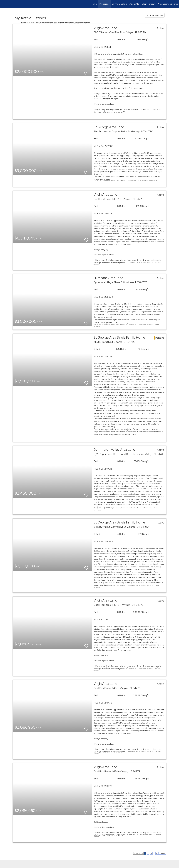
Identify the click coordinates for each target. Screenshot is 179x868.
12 (157, 853)
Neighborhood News (168, 4)
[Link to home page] (3, 4)
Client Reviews (149, 4)
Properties (104, 4)
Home (94, 4)
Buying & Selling (119, 4)
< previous (138, 853)
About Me (134, 4)
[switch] (86, 72)
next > (163, 853)
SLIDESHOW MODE (155, 15)
